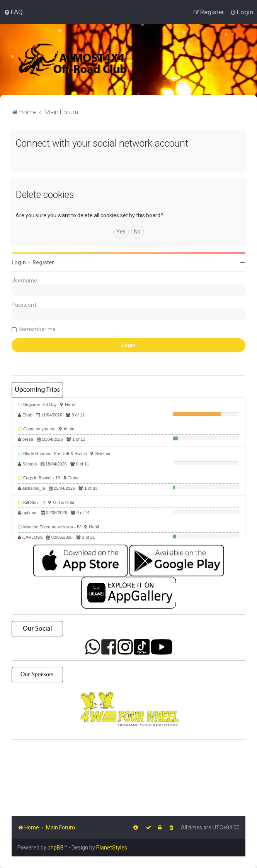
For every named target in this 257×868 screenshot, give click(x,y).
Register (43, 262)
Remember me (37, 329)
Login (19, 262)
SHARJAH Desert (128, 775)
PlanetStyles (112, 848)
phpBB (56, 848)
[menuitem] (13, 12)
